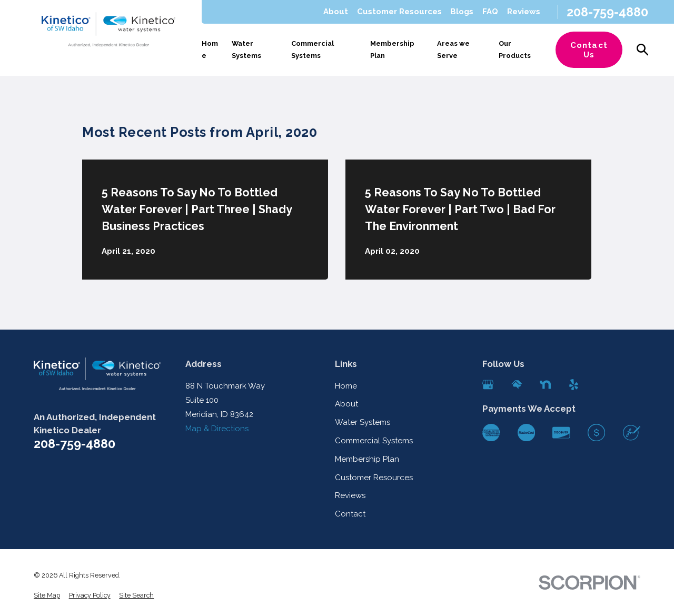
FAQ (490, 12)
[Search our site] (643, 50)
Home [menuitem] (210, 49)
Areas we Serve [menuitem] (453, 49)
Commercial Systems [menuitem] (313, 49)
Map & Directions (217, 429)
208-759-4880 (607, 12)
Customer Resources (399, 12)
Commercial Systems (374, 441)
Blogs (462, 12)
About (336, 12)
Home (346, 386)
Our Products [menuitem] (515, 49)
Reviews (524, 12)
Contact (350, 514)
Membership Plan (367, 459)
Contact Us (589, 50)
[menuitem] (47, 596)
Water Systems (363, 422)
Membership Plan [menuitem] (392, 49)
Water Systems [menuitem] (246, 49)
